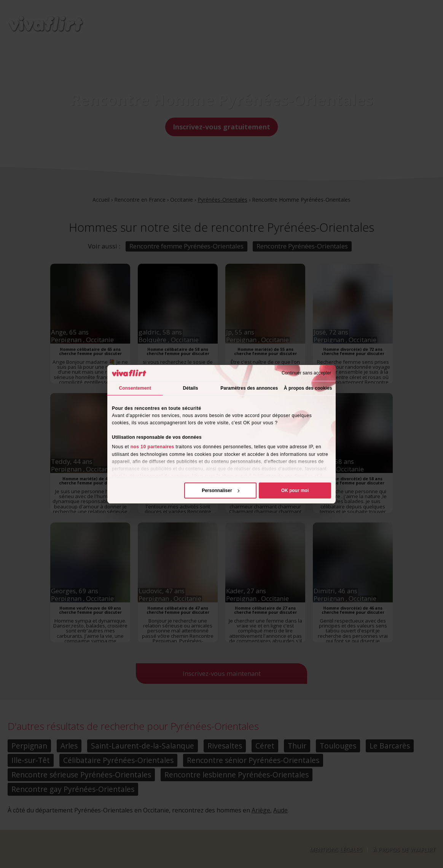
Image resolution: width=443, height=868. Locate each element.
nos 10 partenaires (152, 447)
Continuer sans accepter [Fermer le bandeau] (306, 373)
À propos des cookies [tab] (308, 388)
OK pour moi (295, 491)
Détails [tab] (190, 388)
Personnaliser (221, 491)
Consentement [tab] (135, 388)
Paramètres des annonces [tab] (249, 388)
